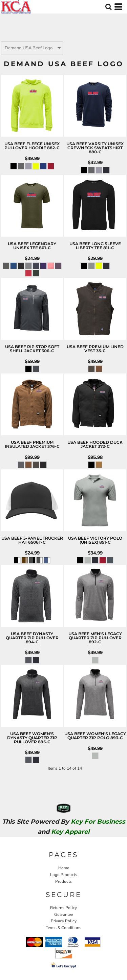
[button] (108, 7)
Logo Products (64, 875)
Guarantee (63, 914)
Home (64, 868)
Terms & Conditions (63, 928)
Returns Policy (63, 908)
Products (63, 881)
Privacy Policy (64, 921)
